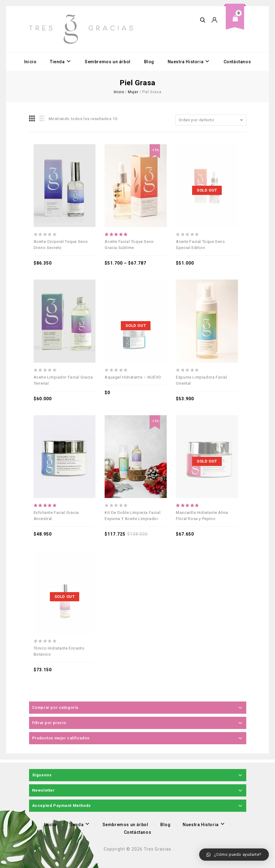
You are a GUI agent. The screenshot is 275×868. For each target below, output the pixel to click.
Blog (149, 62)
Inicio (30, 62)
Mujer (133, 92)
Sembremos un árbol (108, 62)
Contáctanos (237, 62)
